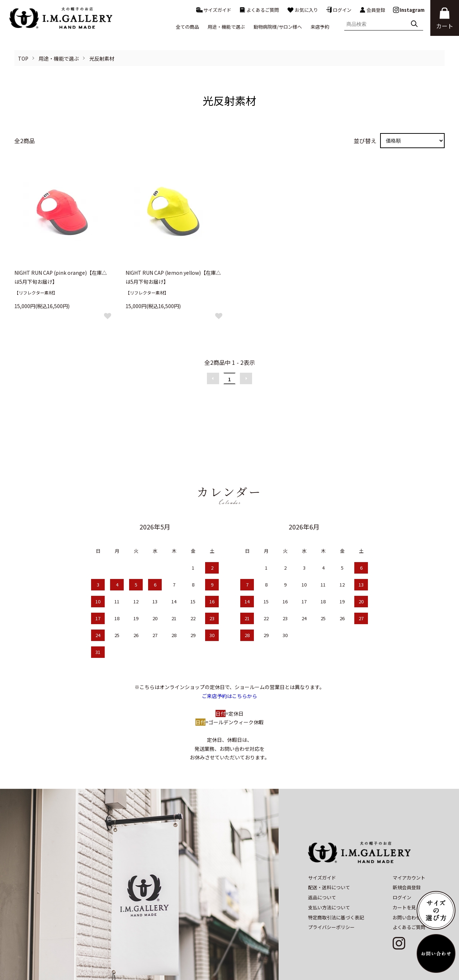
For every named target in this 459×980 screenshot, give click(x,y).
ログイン (339, 10)
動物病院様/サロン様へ (278, 27)
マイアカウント (409, 850)
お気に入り (302, 10)
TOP (23, 58)
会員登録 (372, 10)
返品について (322, 870)
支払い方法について (329, 880)
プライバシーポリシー (331, 900)
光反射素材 (102, 58)
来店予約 (320, 27)
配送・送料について (329, 860)
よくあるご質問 (259, 10)
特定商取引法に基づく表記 (336, 890)
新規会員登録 (407, 860)
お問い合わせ (407, 890)
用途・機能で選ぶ (59, 58)
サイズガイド (214, 10)
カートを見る (407, 880)
